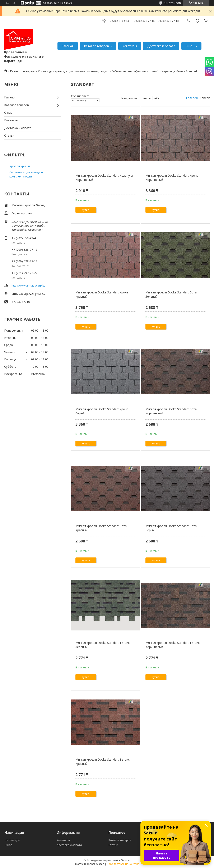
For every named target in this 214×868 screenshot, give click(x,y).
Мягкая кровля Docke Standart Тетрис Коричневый (173, 645)
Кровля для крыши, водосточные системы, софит (73, 71)
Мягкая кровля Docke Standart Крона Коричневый (172, 178)
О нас (8, 113)
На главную (12, 840)
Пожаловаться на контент (123, 864)
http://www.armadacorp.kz (28, 286)
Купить (86, 210)
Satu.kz (126, 860)
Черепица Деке (172, 71)
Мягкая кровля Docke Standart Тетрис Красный (103, 762)
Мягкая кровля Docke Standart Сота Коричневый (171, 411)
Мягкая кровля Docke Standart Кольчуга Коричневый (104, 178)
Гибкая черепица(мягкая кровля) (135, 71)
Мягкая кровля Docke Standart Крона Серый (102, 411)
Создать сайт (51, 3)
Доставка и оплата (161, 46)
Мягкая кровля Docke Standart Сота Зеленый (171, 294)
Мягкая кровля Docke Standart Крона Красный (102, 294)
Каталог (10, 97)
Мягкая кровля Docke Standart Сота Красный (101, 528)
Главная (68, 46)
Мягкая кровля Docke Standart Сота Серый (171, 528)
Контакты (130, 46)
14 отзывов (173, 3)
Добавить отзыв (197, 21)
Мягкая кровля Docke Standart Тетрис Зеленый (103, 645)
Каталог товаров (96, 46)
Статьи (9, 135)
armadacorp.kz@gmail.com (30, 294)
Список (205, 98)
